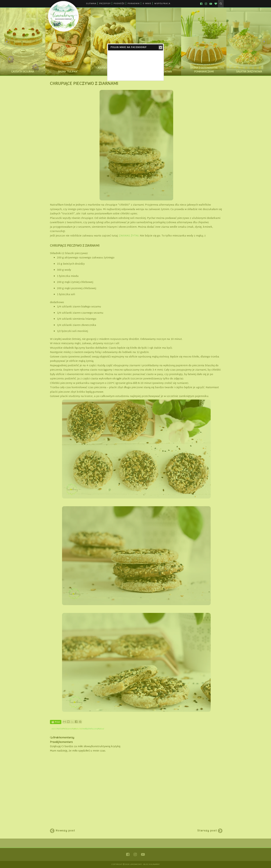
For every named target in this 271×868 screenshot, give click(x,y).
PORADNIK (134, 4)
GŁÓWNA (91, 4)
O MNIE (147, 4)
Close (160, 48)
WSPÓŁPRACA (162, 4)
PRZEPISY (105, 4)
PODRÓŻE (119, 4)
